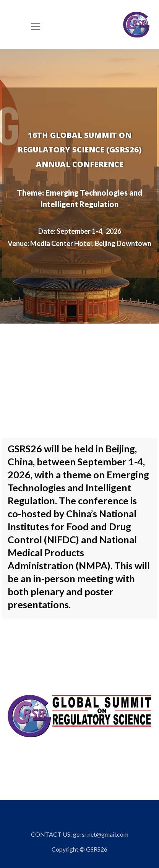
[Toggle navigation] (36, 26)
